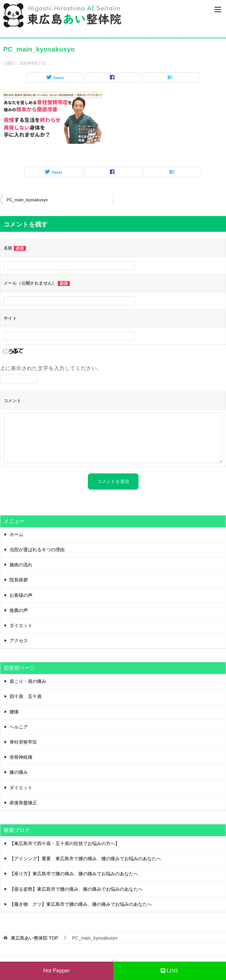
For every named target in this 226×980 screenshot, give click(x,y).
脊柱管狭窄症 (23, 742)
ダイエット (21, 625)
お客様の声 (21, 595)
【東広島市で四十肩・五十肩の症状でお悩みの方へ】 (65, 843)
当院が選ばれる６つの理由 (37, 550)
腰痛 (14, 712)
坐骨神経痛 (21, 757)
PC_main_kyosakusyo (27, 200)
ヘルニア (19, 727)
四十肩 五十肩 (26, 696)
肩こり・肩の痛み (28, 681)
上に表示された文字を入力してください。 (51, 368)
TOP (34, 938)
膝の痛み (19, 772)
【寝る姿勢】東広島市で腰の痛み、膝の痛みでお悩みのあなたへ (76, 889)
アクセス (19, 641)
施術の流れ (21, 565)
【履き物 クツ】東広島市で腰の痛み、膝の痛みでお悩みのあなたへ (81, 904)
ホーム (16, 534)
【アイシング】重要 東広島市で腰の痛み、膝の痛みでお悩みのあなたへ (85, 859)
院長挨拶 (19, 580)
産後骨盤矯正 (23, 803)
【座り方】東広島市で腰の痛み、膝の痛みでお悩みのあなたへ (74, 874)
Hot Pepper (57, 971)
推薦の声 (19, 610)
